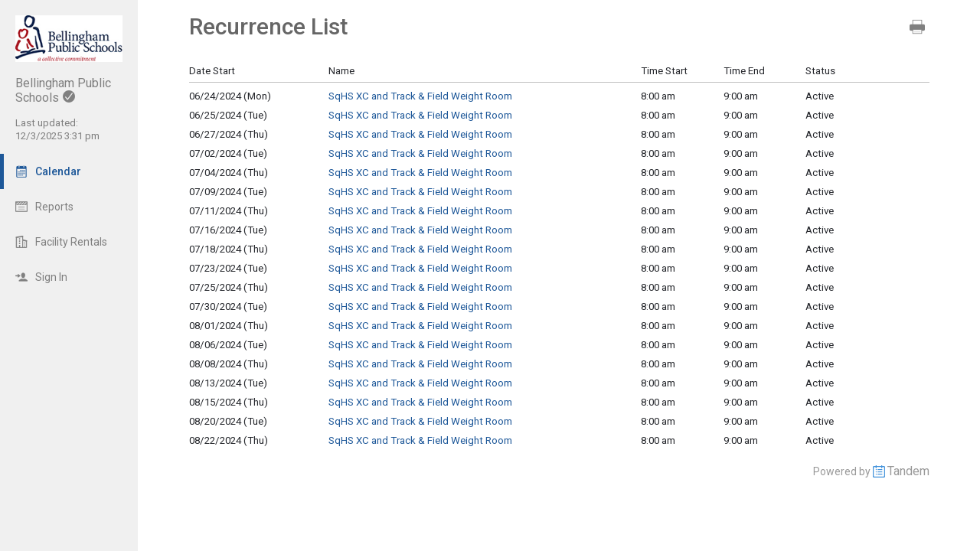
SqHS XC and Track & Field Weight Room (420, 96)
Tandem (908, 471)
